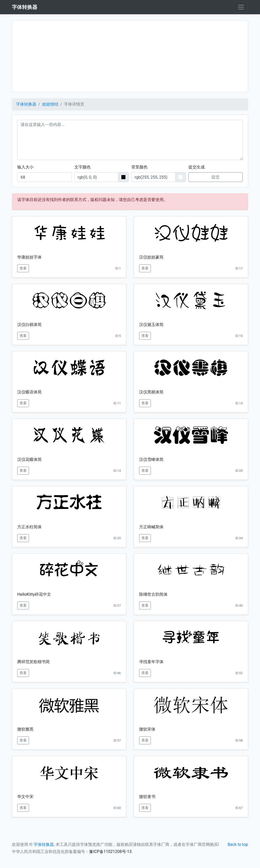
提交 (216, 177)
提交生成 (197, 167)
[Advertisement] (130, 56)
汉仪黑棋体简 (151, 392)
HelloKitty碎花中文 (34, 594)
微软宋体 (147, 729)
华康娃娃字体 (29, 257)
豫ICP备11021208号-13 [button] (110, 852)
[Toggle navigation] (241, 7)
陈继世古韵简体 (153, 594)
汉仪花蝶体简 (29, 459)
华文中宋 (25, 797)
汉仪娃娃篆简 (151, 257)
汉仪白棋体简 (29, 325)
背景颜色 (139, 167)
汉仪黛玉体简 (151, 325)
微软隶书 (147, 797)
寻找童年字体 (151, 662)
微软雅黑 (25, 729)
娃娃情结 (50, 104)
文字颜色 (83, 167)
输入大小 (25, 167)
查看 (23, 268)
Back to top (238, 844)
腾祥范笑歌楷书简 (34, 662)
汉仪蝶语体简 (29, 392)
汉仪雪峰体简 (151, 459)
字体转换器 (26, 104)
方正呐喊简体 (151, 527)
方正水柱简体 (29, 527)
